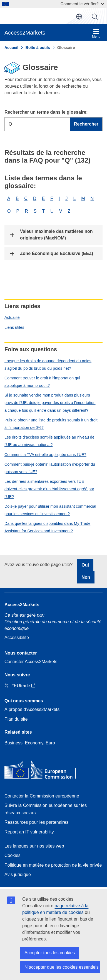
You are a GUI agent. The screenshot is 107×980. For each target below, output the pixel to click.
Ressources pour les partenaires (36, 822)
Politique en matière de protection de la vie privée (53, 865)
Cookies (13, 855)
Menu (96, 34)
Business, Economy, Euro (30, 743)
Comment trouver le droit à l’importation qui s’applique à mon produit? (42, 382)
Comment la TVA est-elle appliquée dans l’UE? (45, 455)
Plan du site (16, 719)
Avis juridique (18, 875)
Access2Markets (22, 605)
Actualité (12, 317)
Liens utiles (14, 327)
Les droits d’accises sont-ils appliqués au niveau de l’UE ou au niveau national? (49, 441)
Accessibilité (17, 638)
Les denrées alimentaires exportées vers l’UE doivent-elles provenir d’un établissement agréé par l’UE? (49, 489)
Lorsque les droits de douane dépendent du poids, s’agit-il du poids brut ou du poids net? (48, 365)
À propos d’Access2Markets (32, 709)
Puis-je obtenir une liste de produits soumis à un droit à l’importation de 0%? (51, 424)
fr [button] (79, 17)
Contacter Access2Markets (31, 662)
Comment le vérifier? (82, 4)
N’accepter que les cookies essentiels (62, 967)
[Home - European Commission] (45, 771)
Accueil (11, 48)
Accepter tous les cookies (50, 953)
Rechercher (95, 17)
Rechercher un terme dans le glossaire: (46, 112)
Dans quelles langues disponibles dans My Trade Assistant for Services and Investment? (47, 527)
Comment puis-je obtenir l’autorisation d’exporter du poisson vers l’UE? (50, 468)
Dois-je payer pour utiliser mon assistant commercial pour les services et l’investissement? (50, 510)
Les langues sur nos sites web (34, 846)
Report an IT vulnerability (29, 832)
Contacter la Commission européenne (42, 796)
